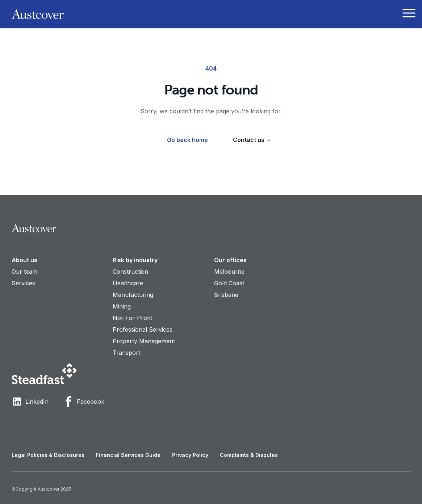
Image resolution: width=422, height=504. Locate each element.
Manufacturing (133, 295)
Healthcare (128, 283)
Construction (130, 272)
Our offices (230, 260)
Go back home (187, 140)
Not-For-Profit (132, 318)
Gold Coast (229, 283)
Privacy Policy (190, 455)
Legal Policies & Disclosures (48, 455)
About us (24, 260)
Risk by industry (135, 260)
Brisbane (226, 295)
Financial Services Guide (128, 455)
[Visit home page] (211, 228)
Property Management (144, 341)
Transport (126, 353)
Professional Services (143, 329)
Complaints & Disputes (249, 455)
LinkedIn (30, 402)
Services (23, 283)
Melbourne (229, 272)
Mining (122, 306)
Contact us (252, 140)
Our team (24, 272)
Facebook (84, 402)
